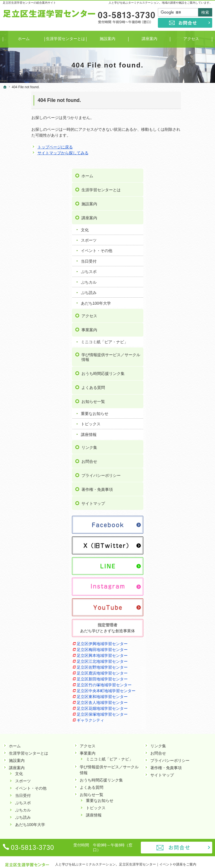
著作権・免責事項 (186, 422)
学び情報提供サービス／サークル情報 (190, 285)
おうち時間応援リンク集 (190, 304)
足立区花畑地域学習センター (187, 690)
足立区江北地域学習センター (187, 595)
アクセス (178, 239)
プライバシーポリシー (190, 408)
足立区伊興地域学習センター (187, 560)
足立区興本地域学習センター (187, 584)
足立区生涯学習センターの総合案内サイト (29, 3)
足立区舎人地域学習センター (187, 678)
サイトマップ (182, 436)
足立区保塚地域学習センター (187, 701)
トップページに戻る (27, 147)
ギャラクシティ (179, 710)
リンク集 (178, 380)
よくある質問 (182, 320)
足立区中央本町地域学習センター (187, 654)
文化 (174, 153)
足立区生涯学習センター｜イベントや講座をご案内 (158, 855)
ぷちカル (178, 205)
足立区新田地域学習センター (187, 631)
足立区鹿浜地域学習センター (187, 619)
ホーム (176, 99)
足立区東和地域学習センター (187, 666)
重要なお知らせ (184, 346)
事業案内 (178, 253)
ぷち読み (178, 216)
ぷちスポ (178, 195)
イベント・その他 (186, 174)
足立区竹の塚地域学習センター (187, 642)
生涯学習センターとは (190, 113)
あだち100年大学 (185, 226)
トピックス (180, 357)
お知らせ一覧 (182, 334)
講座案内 (178, 141)
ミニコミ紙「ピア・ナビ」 (190, 267)
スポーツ (178, 163)
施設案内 (178, 127)
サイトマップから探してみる (34, 153)
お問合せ (178, 394)
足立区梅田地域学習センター (187, 572)
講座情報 (178, 367)
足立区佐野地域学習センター (187, 607)
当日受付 (178, 184)
